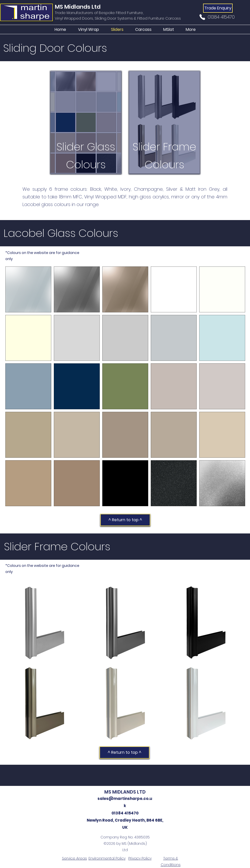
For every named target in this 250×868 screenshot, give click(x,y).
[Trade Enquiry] (218, 8)
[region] (86, 122)
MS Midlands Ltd (78, 7)
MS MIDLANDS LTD (125, 792)
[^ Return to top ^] (125, 520)
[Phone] (202, 17)
